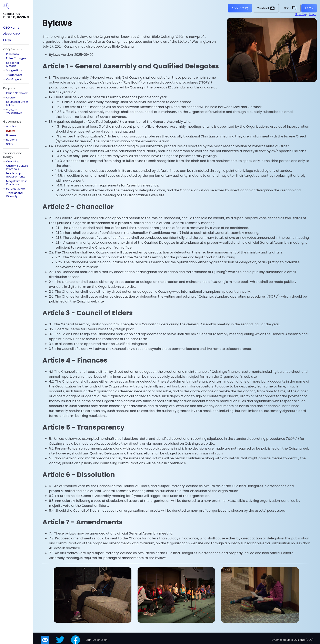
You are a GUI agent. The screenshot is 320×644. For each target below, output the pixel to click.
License (11, 135)
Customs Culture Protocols (17, 167)
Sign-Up (301, 14)
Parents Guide (16, 189)
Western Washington (14, 111)
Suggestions (14, 70)
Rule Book (13, 54)
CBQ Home (11, 28)
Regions (12, 140)
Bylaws (11, 131)
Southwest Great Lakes (17, 103)
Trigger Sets (14, 75)
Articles (11, 126)
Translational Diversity (15, 194)
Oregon (11, 98)
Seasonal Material (12, 64)
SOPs (10, 144)
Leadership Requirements (16, 175)
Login (313, 14)
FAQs (309, 8)
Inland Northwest (17, 93)
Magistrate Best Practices (16, 183)
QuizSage (13, 79)
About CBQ (240, 8)
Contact (266, 8)
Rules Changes (16, 58)
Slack (290, 8)
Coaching (13, 161)
